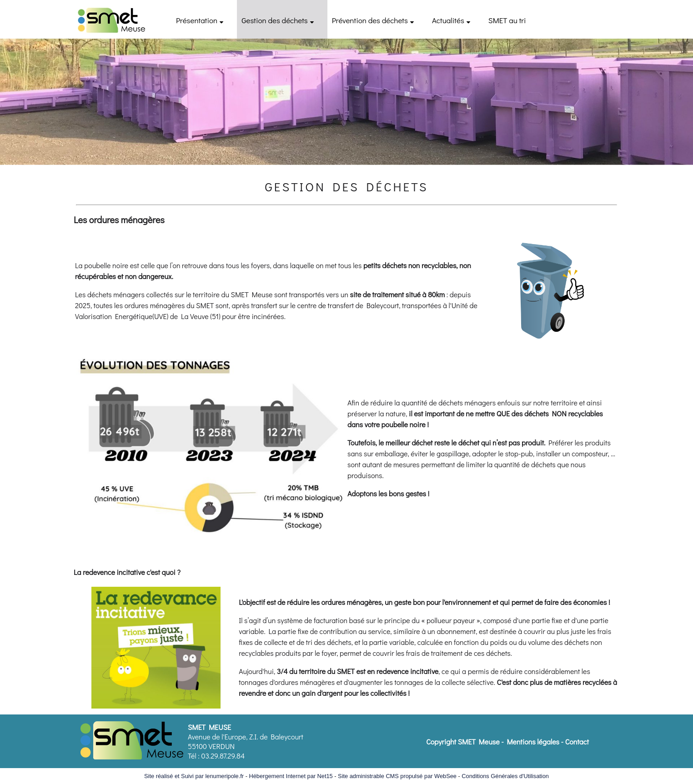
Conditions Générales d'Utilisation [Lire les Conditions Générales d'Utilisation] (505, 776)
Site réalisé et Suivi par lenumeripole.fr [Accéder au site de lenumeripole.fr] (194, 776)
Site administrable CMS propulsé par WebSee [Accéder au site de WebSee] (397, 776)
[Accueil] (111, 19)
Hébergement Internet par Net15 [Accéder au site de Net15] (291, 776)
